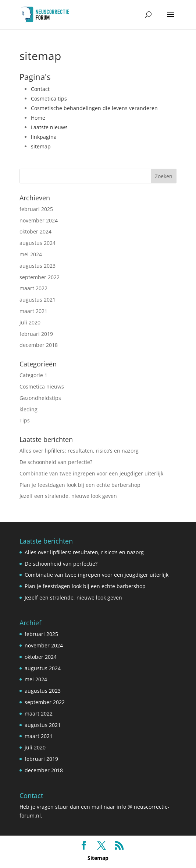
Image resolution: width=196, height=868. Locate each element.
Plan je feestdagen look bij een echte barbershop (80, 485)
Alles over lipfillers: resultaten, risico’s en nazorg (79, 451)
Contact (40, 89)
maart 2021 (33, 311)
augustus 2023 (38, 266)
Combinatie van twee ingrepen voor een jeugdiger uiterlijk (91, 473)
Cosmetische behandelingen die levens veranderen (94, 108)
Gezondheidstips (40, 398)
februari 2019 (36, 334)
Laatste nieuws (49, 127)
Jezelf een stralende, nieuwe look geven (68, 496)
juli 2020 (30, 322)
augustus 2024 (38, 243)
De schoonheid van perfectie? (56, 462)
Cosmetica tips (49, 99)
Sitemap (98, 858)
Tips (25, 420)
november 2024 (39, 220)
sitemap (41, 146)
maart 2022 (33, 288)
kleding (28, 409)
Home (38, 118)
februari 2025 (36, 209)
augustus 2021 (38, 300)
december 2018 (39, 345)
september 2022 (40, 277)
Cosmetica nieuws (42, 386)
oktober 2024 (35, 231)
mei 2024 (31, 254)
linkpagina (44, 137)
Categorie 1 (33, 375)
